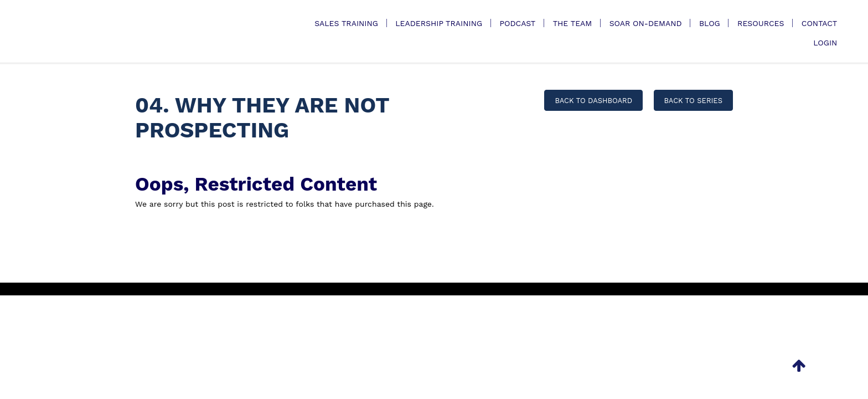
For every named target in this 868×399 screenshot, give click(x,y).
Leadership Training (439, 23)
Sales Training (346, 23)
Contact (820, 23)
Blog (710, 23)
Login (825, 43)
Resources (761, 23)
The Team (573, 23)
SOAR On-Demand (646, 23)
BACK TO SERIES (693, 101)
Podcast (517, 23)
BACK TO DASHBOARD (593, 101)
